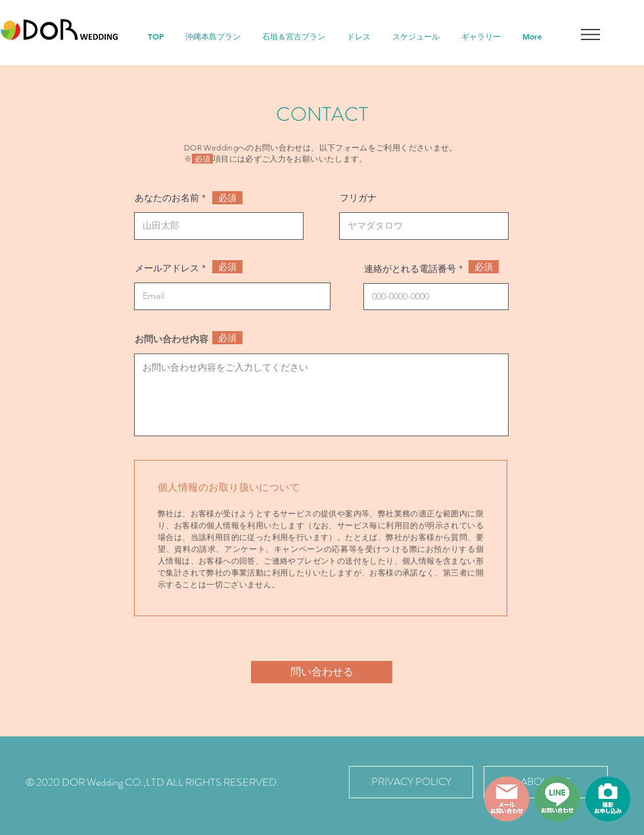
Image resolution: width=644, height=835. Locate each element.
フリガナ (358, 198)
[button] (590, 34)
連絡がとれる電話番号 (410, 269)
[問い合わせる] (322, 672)
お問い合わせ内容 (172, 339)
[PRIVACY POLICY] (411, 782)
